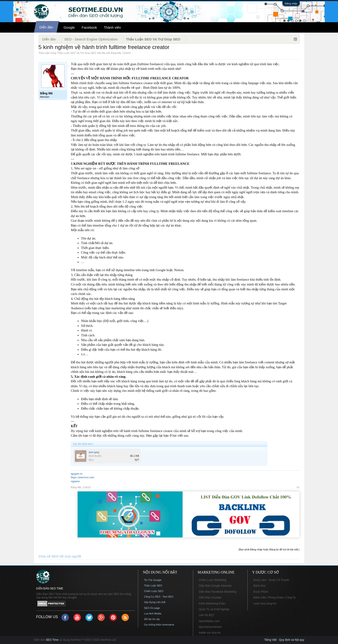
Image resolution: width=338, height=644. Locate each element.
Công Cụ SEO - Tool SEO (159, 597)
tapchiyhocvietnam (210, 627)
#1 (298, 487)
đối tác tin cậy (152, 619)
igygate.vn (77, 474)
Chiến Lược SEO (154, 591)
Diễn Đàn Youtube (210, 598)
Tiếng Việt (271, 640)
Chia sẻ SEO (49, 556)
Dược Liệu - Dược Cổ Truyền (271, 580)
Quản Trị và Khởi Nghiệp (214, 609)
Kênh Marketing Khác (212, 604)
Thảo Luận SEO (153, 586)
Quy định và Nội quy (292, 640)
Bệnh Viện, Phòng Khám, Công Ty (275, 598)
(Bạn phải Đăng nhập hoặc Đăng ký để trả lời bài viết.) (269, 549)
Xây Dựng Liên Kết (155, 602)
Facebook (89, 27)
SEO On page (152, 608)
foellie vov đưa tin (210, 633)
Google (69, 27)
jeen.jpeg (94, 452)
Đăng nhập (291, 3)
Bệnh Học (260, 586)
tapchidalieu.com (209, 621)
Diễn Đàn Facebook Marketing (218, 592)
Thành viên (112, 27)
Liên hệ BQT (207, 615)
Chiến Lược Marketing (213, 580)
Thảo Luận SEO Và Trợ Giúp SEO (77, 53)
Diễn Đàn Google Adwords (215, 586)
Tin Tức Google (153, 580)
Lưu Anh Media (153, 613)
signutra (75, 481)
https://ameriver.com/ (83, 477)
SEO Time (52, 640)
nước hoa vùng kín (265, 604)
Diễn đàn (46, 27)
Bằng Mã (116, 53)
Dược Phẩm (261, 592)
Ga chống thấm (153, 625)
